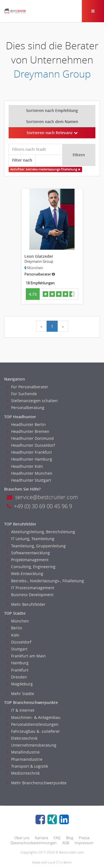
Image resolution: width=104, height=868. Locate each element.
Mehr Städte (21, 694)
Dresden (17, 677)
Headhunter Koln (25, 466)
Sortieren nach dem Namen (52, 122)
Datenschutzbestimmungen (34, 843)
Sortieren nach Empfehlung (52, 110)
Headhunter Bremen (28, 431)
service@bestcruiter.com (42, 497)
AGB (66, 843)
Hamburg (18, 663)
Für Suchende (22, 394)
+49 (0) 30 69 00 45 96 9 (40, 506)
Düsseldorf (19, 642)
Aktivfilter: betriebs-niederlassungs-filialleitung (45, 169)
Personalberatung (26, 408)
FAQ (57, 838)
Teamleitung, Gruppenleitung (36, 546)
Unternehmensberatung (32, 745)
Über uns (22, 838)
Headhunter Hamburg (30, 459)
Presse (84, 838)
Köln (13, 635)
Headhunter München (30, 473)
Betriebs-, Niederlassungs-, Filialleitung (45, 581)
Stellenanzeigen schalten (32, 401)
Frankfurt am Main (26, 656)
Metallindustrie (23, 752)
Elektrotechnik (22, 738)
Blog (70, 838)
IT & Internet (21, 710)
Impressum (84, 843)
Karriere (41, 838)
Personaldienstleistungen (33, 724)
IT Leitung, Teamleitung (31, 539)
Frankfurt (18, 670)
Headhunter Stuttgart (29, 480)
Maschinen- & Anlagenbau (34, 717)
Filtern (79, 155)
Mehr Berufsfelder (26, 604)
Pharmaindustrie (25, 759)
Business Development (30, 595)
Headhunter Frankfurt (29, 452)
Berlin (15, 628)
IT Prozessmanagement (31, 588)
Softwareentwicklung (28, 553)
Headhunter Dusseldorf (31, 445)
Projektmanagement (28, 560)
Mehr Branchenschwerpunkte (37, 783)
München (18, 621)
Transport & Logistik (27, 766)
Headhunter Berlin (26, 424)
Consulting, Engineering (31, 567)
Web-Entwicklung (25, 574)
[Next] (63, 326)
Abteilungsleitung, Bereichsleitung (41, 532)
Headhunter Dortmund (30, 438)
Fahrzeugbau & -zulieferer (33, 731)
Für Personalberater (28, 387)
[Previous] (41, 326)
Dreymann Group (52, 74)
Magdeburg (20, 684)
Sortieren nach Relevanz (52, 133)
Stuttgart (17, 649)
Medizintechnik (23, 773)
